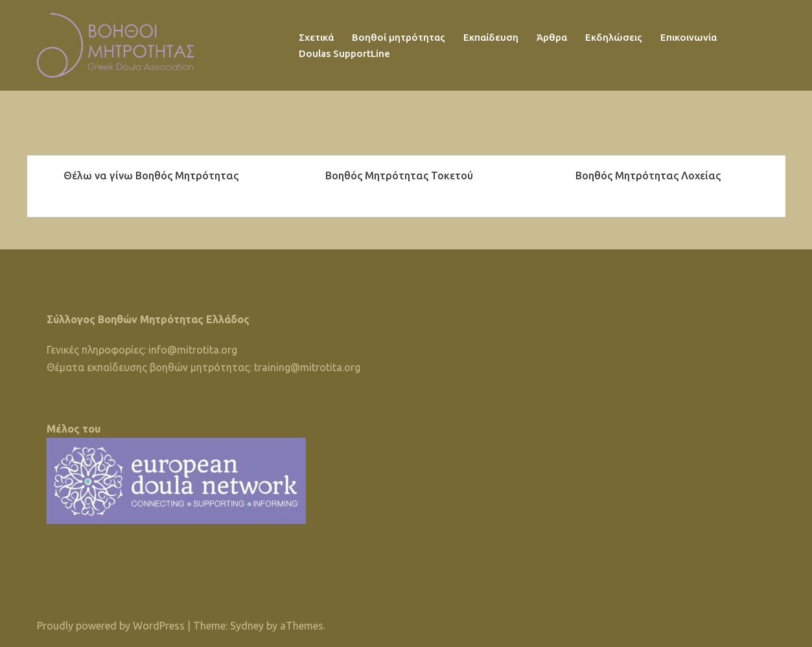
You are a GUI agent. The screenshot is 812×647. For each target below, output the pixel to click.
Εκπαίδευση (491, 37)
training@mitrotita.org (307, 367)
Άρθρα (552, 37)
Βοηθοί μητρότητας (399, 37)
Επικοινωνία (689, 37)
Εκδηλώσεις (614, 37)
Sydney (247, 626)
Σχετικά (316, 37)
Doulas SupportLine (344, 53)
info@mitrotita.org (193, 350)
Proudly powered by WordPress (111, 626)
